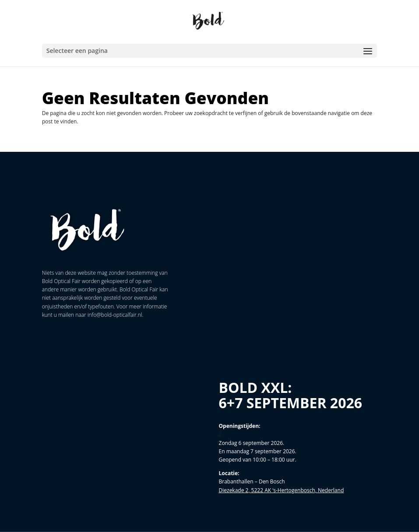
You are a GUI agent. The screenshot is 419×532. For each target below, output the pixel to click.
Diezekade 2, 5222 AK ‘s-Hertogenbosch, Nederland (282, 490)
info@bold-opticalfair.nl (115, 315)
